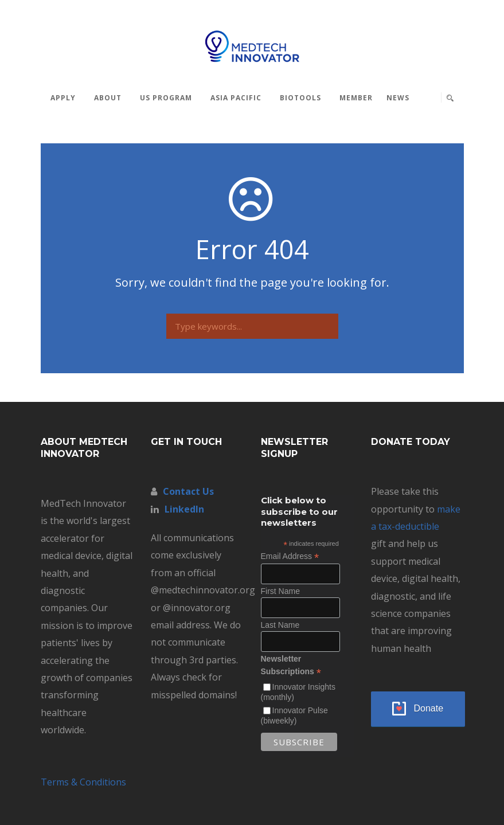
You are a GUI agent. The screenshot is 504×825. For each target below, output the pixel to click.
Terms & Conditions (83, 782)
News (398, 98)
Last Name (280, 625)
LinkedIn (184, 509)
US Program (166, 98)
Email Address (290, 556)
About (108, 98)
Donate (429, 708)
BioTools (300, 98)
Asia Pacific (236, 98)
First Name (280, 591)
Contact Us (188, 491)
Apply (63, 98)
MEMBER (356, 98)
